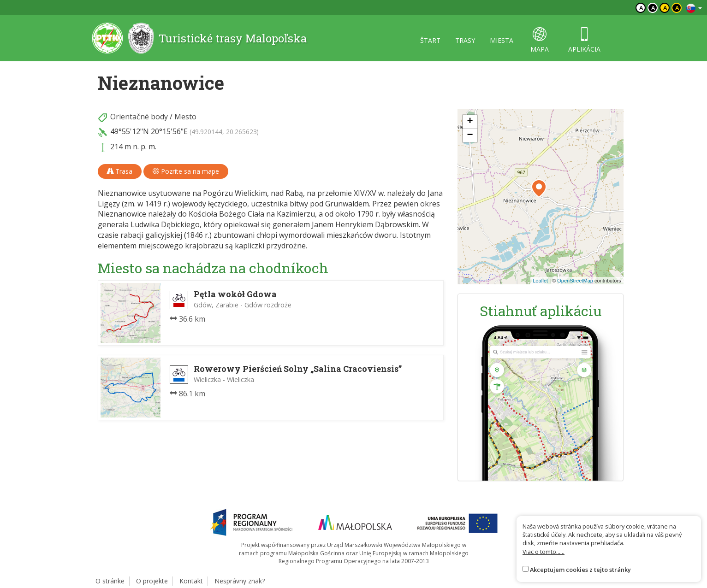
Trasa (120, 171)
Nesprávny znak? (240, 581)
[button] (539, 188)
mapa (540, 40)
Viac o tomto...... (544, 552)
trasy (465, 40)
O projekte (152, 581)
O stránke (110, 581)
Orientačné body (139, 117)
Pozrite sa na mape (186, 171)
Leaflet (540, 281)
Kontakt (191, 581)
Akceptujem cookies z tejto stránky (580, 570)
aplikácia (584, 40)
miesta (502, 40)
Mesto (185, 117)
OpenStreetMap (575, 281)
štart (430, 40)
